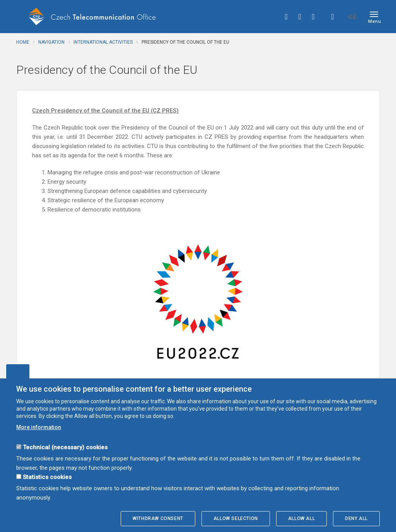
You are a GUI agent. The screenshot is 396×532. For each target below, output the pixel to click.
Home (23, 42)
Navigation (51, 42)
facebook (286, 17)
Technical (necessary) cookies (65, 447)
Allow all (301, 518)
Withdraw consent (158, 518)
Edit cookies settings (18, 371)
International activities (103, 42)
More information (39, 427)
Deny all (356, 518)
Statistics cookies (47, 477)
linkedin (313, 17)
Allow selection (236, 518)
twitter (300, 17)
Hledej (333, 17)
